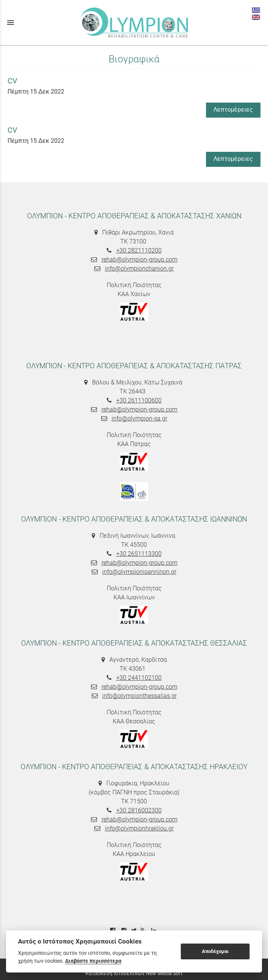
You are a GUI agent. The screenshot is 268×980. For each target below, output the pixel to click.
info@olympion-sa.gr (139, 418)
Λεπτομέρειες (233, 110)
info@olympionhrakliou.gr (139, 828)
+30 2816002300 (139, 810)
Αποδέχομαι (215, 951)
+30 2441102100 (139, 678)
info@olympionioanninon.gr (139, 572)
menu (11, 23)
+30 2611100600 (139, 400)
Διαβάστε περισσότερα (93, 961)
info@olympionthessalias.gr (139, 696)
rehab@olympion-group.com (139, 259)
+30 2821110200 (139, 250)
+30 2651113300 (139, 554)
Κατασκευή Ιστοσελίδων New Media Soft (134, 973)
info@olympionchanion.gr (139, 268)
